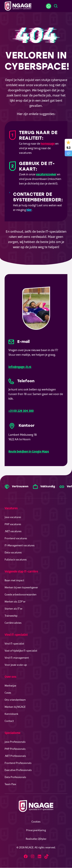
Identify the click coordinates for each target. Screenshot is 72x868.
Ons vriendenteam (15, 700)
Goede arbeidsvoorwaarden (21, 595)
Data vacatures (13, 553)
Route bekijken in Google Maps (29, 451)
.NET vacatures (13, 531)
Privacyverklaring (36, 830)
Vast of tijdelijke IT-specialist (21, 651)
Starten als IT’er (14, 609)
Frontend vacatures (16, 538)
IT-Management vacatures (20, 545)
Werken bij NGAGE (15, 707)
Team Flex (10, 784)
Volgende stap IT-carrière (21, 571)
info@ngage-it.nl (20, 367)
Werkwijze (10, 686)
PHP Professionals (15, 749)
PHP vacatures (13, 524)
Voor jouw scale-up (16, 665)
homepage (48, 144)
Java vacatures (13, 517)
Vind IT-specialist (16, 635)
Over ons (10, 677)
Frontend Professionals (18, 763)
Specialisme (12, 733)
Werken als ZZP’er (15, 602)
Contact (9, 721)
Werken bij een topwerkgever (21, 587)
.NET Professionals (15, 756)
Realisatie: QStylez (36, 839)
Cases (8, 693)
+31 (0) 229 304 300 (21, 411)
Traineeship (11, 616)
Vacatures (11, 508)
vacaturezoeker (46, 174)
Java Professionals (15, 742)
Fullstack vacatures (16, 560)
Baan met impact (14, 580)
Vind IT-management (17, 658)
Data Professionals (15, 777)
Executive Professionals (18, 770)
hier (29, 210)
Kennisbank (11, 714)
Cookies (36, 822)
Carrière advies (13, 623)
